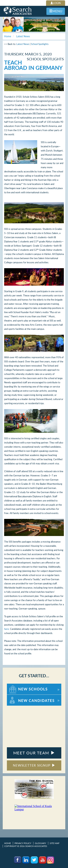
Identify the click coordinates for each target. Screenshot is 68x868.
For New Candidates (18, 696)
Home (8, 843)
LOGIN (56, 3)
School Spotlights (40, 44)
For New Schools (16, 685)
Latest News (23, 44)
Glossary (40, 843)
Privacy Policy (23, 843)
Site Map (54, 843)
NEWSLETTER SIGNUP (34, 765)
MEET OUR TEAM (34, 753)
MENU (56, 11)
